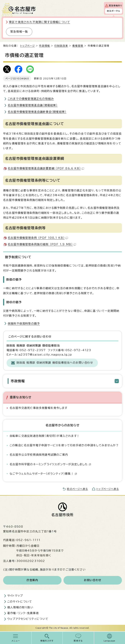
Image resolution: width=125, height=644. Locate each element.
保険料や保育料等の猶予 (24, 324)
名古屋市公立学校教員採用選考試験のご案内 (39, 455)
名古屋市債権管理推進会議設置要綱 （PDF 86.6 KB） (46, 168)
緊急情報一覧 (19, 32)
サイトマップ (15, 596)
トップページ (27, 46)
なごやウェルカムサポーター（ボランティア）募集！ (43, 474)
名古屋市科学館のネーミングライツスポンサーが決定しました (50, 464)
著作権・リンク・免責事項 (23, 613)
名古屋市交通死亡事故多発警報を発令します (38, 408)
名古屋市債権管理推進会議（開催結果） (33, 105)
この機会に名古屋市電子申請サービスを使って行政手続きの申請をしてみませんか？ (64, 445)
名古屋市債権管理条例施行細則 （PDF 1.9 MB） (42, 244)
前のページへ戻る (77, 489)
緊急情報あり (115, 6)
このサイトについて (20, 602)
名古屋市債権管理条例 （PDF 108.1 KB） (38, 238)
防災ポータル (114, 11)
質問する (78, 641)
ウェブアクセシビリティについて (28, 619)
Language (110, 641)
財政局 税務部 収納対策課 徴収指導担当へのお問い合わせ (55, 363)
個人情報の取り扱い (20, 607)
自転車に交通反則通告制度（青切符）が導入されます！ (45, 436)
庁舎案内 (32, 580)
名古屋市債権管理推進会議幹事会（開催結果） (37, 112)
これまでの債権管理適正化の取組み (31, 99)
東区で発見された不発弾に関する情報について (40, 22)
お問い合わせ (93, 580)
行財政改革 (61, 46)
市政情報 (45, 46)
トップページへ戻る (108, 489)
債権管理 (78, 46)
